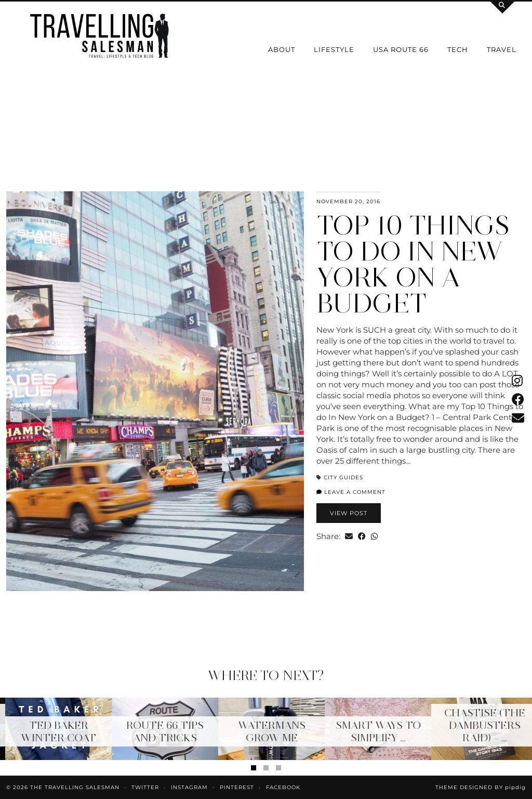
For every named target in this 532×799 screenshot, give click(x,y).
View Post (349, 513)
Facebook (283, 787)
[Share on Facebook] (362, 536)
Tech (458, 49)
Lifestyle (334, 49)
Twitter (145, 787)
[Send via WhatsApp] (374, 536)
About (282, 49)
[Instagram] (33, 116)
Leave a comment (351, 492)
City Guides (343, 477)
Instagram (189, 787)
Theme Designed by (481, 787)
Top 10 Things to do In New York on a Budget (413, 264)
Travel (502, 49)
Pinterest (237, 787)
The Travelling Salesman (75, 787)
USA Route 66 (401, 49)
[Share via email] (349, 536)
